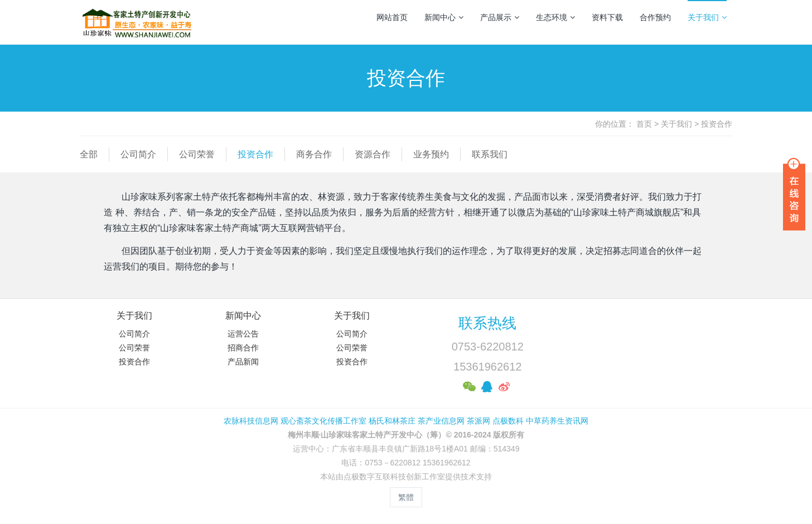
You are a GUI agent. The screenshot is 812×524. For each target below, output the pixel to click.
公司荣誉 (197, 154)
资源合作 (373, 154)
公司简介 (138, 154)
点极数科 (508, 421)
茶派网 (478, 421)
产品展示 (500, 17)
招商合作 (243, 348)
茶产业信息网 (441, 421)
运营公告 (243, 334)
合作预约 (655, 17)
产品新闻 (243, 362)
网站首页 (392, 17)
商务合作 (314, 154)
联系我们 (490, 154)
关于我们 (707, 17)
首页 (644, 124)
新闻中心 (444, 17)
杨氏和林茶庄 (392, 421)
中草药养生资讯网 (557, 421)
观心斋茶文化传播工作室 (323, 421)
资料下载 (607, 17)
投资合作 (717, 124)
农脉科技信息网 (251, 421)
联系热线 (487, 323)
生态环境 (555, 17)
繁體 (406, 497)
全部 (89, 154)
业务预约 (431, 154)
